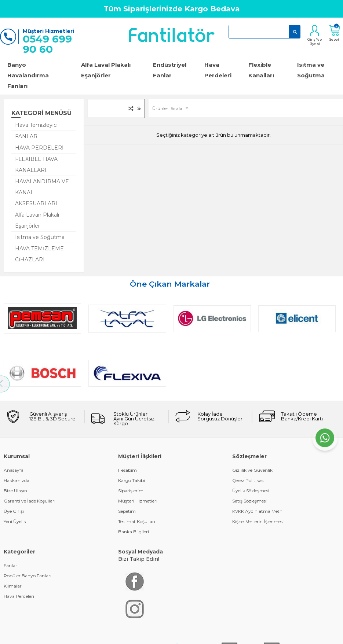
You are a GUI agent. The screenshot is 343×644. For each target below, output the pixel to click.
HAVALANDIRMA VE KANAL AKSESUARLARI (42, 192)
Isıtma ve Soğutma (40, 237)
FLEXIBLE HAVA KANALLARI (36, 165)
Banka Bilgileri (134, 477)
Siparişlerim (131, 436)
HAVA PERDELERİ (39, 148)
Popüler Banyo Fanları (28, 521)
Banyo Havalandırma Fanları (28, 75)
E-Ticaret (150, 626)
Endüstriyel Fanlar (170, 70)
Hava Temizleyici (36, 125)
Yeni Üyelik (15, 467)
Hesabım (127, 415)
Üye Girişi (14, 457)
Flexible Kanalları (261, 70)
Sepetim (127, 457)
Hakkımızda (17, 426)
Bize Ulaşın (15, 436)
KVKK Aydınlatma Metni (258, 457)
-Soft (132, 626)
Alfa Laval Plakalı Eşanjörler (106, 70)
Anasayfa (14, 415)
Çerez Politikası (248, 426)
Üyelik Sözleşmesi (251, 436)
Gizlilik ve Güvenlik (252, 415)
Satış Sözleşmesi (249, 446)
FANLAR (26, 136)
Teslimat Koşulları (137, 467)
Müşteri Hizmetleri (138, 446)
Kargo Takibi (132, 426)
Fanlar (10, 511)
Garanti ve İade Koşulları (30, 446)
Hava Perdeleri (218, 70)
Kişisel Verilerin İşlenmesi (258, 467)
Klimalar (13, 531)
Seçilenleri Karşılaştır (139, 110)
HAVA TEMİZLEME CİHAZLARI (39, 254)
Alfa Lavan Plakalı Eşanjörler (37, 220)
